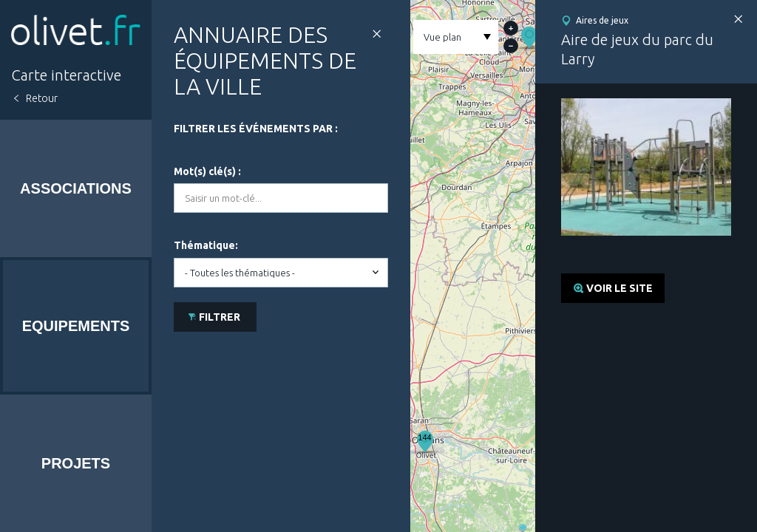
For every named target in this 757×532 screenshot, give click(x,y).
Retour (42, 98)
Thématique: (206, 245)
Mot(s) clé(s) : (207, 171)
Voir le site (619, 288)
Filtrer (220, 317)
